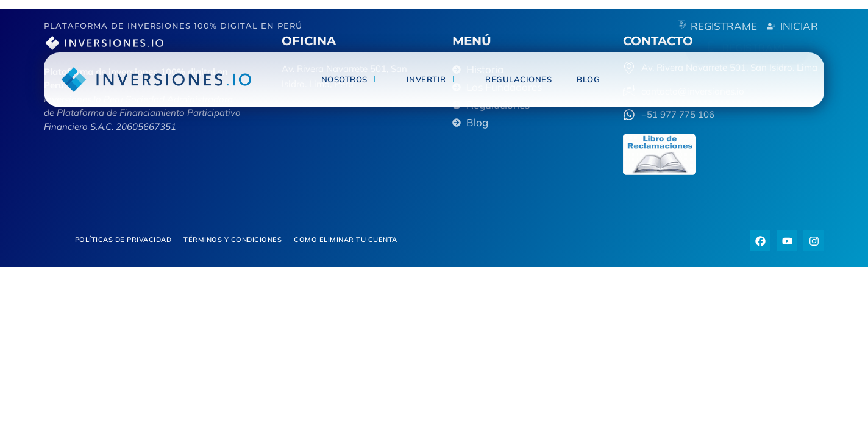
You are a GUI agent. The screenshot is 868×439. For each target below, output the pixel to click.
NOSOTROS (360, 79)
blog (590, 79)
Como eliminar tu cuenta (346, 240)
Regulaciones (523, 79)
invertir (439, 79)
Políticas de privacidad (123, 240)
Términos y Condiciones (233, 240)
